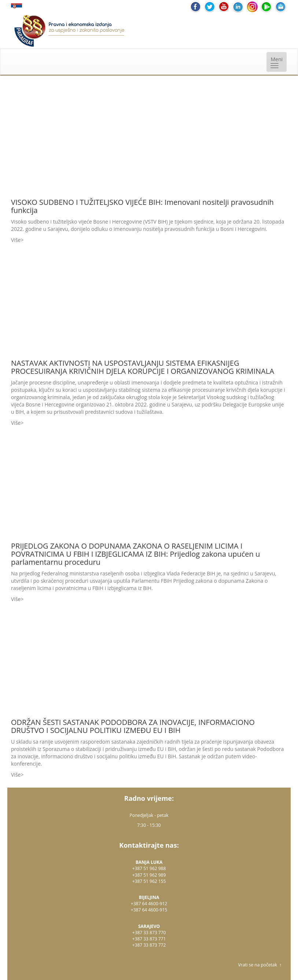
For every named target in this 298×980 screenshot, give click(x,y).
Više (16, 240)
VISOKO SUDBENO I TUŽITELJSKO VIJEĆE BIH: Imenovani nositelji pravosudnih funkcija (142, 206)
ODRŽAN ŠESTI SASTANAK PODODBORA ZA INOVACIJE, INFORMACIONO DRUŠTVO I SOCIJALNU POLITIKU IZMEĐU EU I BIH (133, 726)
